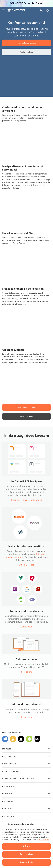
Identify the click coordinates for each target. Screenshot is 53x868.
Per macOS (21, 739)
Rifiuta (26, 846)
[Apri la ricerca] (42, 10)
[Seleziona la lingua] (48, 10)
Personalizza (27, 854)
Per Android (29, 739)
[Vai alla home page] (16, 10)
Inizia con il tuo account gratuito (27, 500)
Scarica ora (27, 672)
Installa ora (26, 717)
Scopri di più (26, 627)
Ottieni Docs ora (27, 565)
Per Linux (13, 739)
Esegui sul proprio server (26, 43)
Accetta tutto (26, 862)
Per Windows (5, 739)
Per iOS (37, 739)
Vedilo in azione (26, 52)
